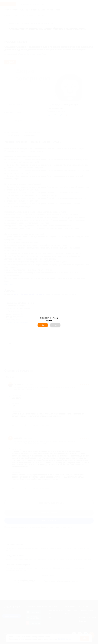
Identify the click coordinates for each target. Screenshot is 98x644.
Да (43, 325)
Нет (55, 325)
